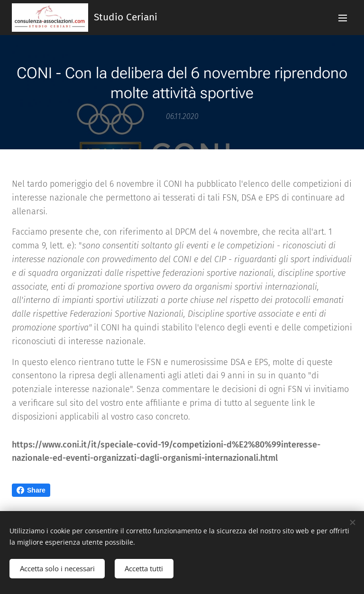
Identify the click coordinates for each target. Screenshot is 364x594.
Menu (343, 18)
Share (31, 490)
